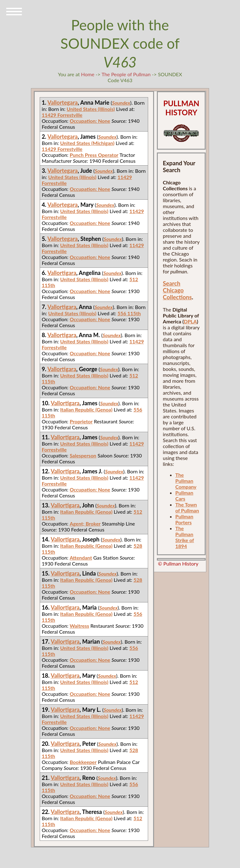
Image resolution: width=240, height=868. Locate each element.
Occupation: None (90, 121)
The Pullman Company (186, 481)
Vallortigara (62, 273)
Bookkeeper (83, 762)
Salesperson (83, 455)
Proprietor (81, 421)
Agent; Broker (85, 524)
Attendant (81, 558)
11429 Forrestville (62, 115)
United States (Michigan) (87, 143)
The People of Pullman (126, 74)
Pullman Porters (184, 519)
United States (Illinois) (91, 109)
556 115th (129, 313)
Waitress (79, 626)
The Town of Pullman (187, 507)
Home (88, 74)
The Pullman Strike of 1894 (185, 537)
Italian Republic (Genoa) (86, 409)
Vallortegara (63, 102)
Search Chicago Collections (177, 290)
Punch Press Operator (94, 155)
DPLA (190, 321)
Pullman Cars (184, 496)
